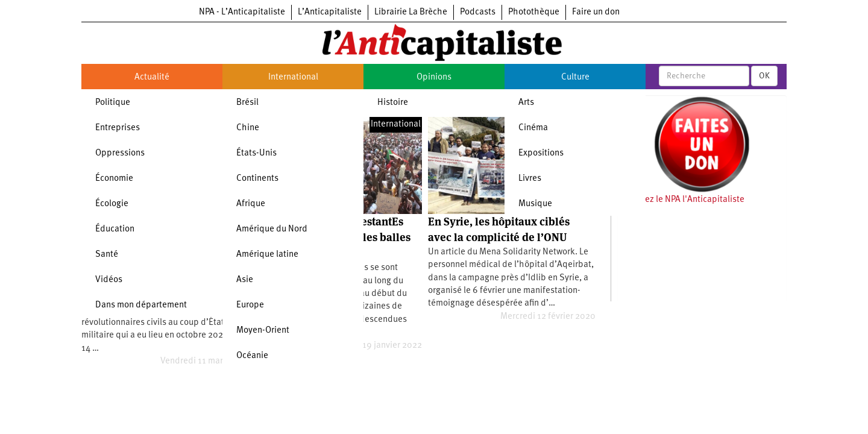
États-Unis (256, 153)
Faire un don (596, 12)
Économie (114, 179)
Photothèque (534, 12)
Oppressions (120, 153)
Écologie (112, 204)
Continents (257, 179)
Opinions (434, 77)
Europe (250, 305)
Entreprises (118, 128)
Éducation (115, 229)
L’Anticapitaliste (330, 12)
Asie (245, 280)
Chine (248, 128)
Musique (535, 204)
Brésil (247, 103)
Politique (113, 103)
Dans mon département (141, 305)
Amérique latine (267, 255)
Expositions (541, 153)
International (293, 77)
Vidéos (109, 280)
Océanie (252, 356)
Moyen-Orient (263, 331)
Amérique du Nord (272, 229)
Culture (575, 77)
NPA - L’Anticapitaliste (242, 12)
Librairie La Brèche (411, 12)
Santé (107, 255)
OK (764, 76)
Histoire (393, 103)
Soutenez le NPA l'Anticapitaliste (681, 200)
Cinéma (533, 128)
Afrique (251, 204)
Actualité (152, 77)
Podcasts (478, 12)
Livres (530, 179)
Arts (526, 103)
